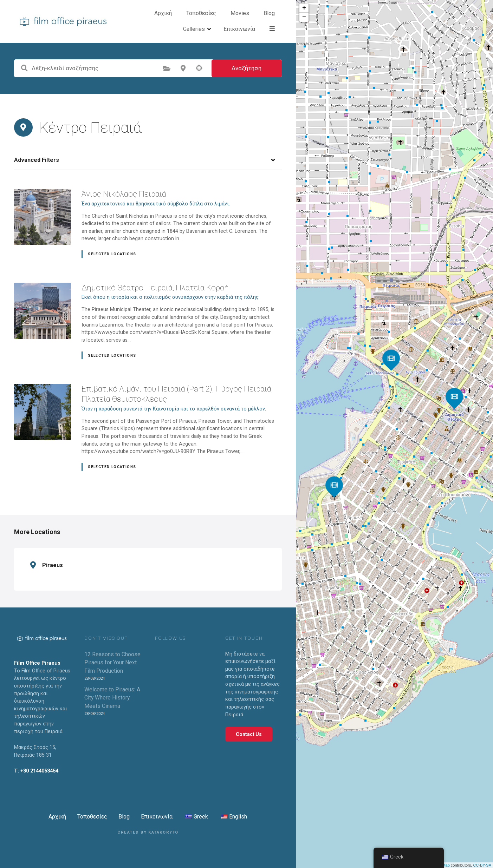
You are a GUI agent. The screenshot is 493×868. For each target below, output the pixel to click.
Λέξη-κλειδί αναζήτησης (24, 69)
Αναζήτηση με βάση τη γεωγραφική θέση (199, 69)
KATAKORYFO (163, 833)
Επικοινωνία (157, 818)
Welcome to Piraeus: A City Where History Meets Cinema (112, 699)
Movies (220, 22)
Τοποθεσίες (182, 22)
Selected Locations (112, 255)
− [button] (304, 17)
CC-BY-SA (482, 865)
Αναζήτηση (246, 69)
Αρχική (144, 22)
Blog (250, 22)
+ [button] (304, 8)
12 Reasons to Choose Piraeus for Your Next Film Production (112, 663)
